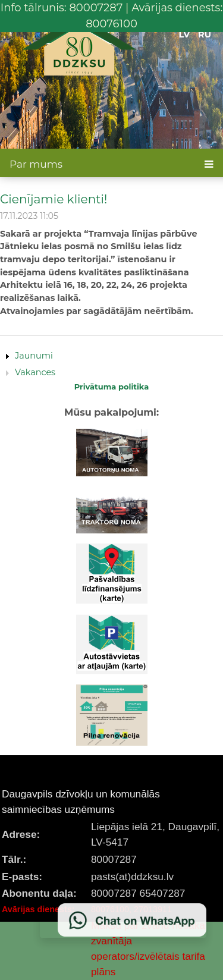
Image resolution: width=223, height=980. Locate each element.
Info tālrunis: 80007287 (62, 8)
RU (205, 34)
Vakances (35, 372)
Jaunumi (34, 356)
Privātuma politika (112, 387)
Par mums (36, 164)
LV (185, 34)
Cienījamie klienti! (54, 199)
